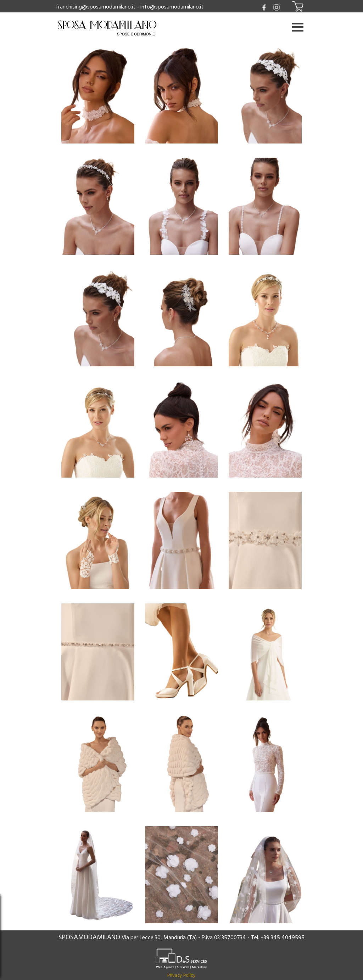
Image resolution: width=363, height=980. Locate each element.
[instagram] (277, 7)
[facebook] (264, 7)
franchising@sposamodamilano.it (96, 7)
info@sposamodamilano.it (172, 7)
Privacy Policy (181, 975)
